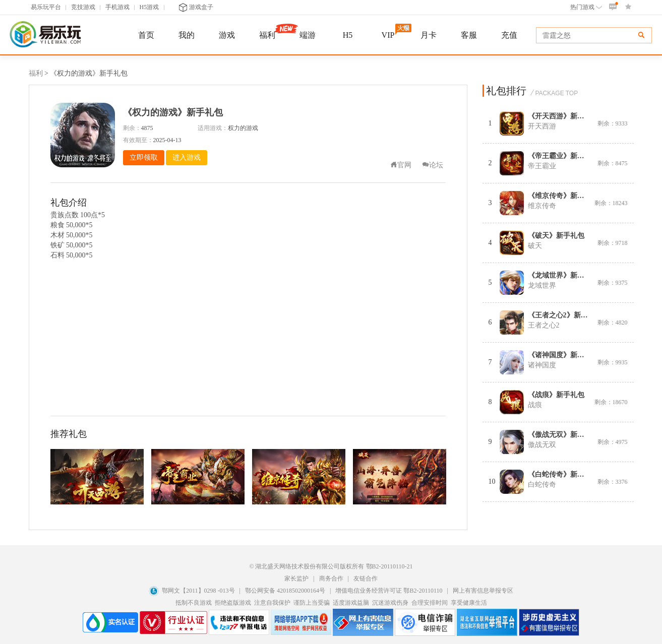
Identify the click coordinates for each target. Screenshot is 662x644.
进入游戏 (187, 157)
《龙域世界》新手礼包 (563, 275)
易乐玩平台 (46, 7)
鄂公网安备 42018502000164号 (286, 591)
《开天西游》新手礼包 (563, 116)
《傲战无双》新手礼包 (563, 435)
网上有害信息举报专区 (483, 591)
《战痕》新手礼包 (556, 395)
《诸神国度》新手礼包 (563, 355)
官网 (401, 165)
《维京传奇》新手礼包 (563, 196)
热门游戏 (586, 7)
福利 (36, 73)
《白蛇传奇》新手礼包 (563, 474)
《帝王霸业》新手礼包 (563, 156)
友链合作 (366, 578)
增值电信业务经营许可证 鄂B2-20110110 (389, 591)
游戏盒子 (196, 7)
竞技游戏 (83, 7)
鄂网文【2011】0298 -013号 (198, 591)
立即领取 (144, 157)
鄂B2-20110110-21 (389, 566)
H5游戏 (149, 7)
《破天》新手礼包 (556, 236)
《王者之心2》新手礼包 (565, 315)
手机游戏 (117, 7)
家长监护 (296, 578)
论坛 (433, 165)
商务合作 (331, 578)
